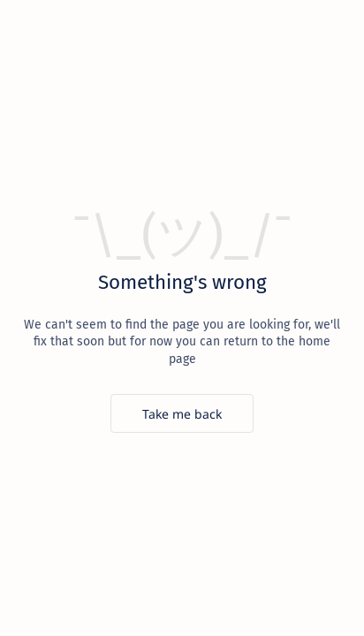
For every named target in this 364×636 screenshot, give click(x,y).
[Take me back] (182, 413)
